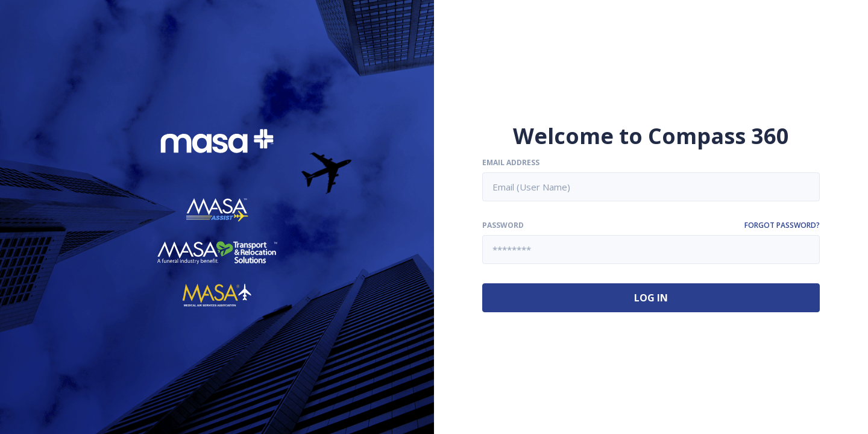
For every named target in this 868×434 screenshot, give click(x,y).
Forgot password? (782, 225)
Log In (651, 298)
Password (503, 225)
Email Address (511, 163)
